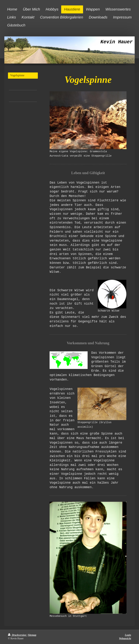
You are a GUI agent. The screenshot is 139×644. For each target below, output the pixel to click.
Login (128, 635)
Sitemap (32, 635)
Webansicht (125, 638)
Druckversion (17, 635)
